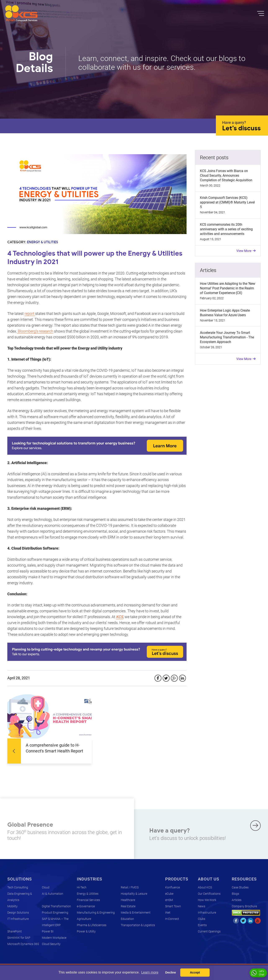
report (30, 314)
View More (244, 251)
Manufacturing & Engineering (96, 913)
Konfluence (173, 887)
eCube (169, 894)
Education (127, 919)
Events (202, 925)
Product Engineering (55, 913)
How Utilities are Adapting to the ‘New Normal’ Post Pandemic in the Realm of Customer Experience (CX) (228, 288)
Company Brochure (244, 906)
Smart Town (173, 906)
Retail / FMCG (130, 887)
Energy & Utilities (88, 894)
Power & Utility (86, 931)
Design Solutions (18, 913)
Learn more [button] (150, 972)
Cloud (46, 887)
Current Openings (209, 931)
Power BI (48, 931)
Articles (237, 900)
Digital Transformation (56, 906)
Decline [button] (171, 972)
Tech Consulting (18, 887)
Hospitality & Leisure (134, 894)
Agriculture (84, 919)
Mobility (12, 906)
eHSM (169, 900)
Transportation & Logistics (138, 925)
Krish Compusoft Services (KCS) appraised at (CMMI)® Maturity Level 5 (227, 202)
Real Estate (128, 906)
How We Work (207, 900)
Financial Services (88, 900)
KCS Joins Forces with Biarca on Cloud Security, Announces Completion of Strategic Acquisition (226, 175)
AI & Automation (53, 894)
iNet (168, 913)
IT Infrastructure (18, 919)
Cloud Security (51, 944)
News (202, 906)
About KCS (205, 887)
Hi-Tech (82, 887)
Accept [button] (195, 972)
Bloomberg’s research (35, 331)
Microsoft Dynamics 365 (23, 944)
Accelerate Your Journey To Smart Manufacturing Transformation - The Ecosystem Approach (227, 337)
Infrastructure (207, 913)
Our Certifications (209, 894)
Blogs (235, 894)
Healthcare (128, 900)
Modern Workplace (54, 938)
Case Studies (240, 887)
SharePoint (15, 931)
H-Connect (172, 919)
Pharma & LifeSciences (92, 925)
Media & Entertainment (136, 913)
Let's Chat (258, 973)
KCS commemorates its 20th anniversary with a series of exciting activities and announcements (226, 229)
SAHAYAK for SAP (19, 938)
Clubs (202, 919)
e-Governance (86, 906)
